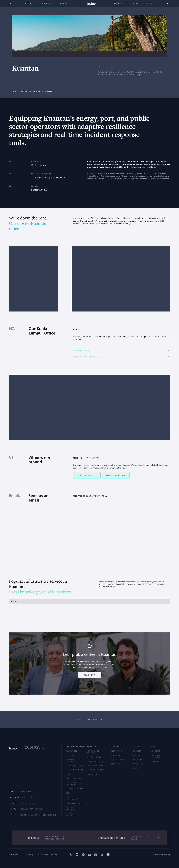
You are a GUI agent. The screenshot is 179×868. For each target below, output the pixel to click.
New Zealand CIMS (74, 803)
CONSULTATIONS (118, 760)
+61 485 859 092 (29, 797)
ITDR (68, 774)
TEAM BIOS (115, 755)
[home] (91, 3)
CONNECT (137, 751)
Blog (136, 3)
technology (121, 3)
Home (14, 91)
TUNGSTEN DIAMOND (96, 770)
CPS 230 (69, 793)
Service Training (74, 778)
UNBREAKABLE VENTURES (157, 756)
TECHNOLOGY (93, 774)
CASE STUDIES (117, 764)
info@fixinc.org (29, 803)
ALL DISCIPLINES (73, 755)
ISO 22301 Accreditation (72, 798)
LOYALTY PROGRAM (95, 766)
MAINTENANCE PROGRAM (93, 752)
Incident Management (72, 808)
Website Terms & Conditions (47, 855)
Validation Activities (71, 815)
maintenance (47, 3)
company (65, 3)
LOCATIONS (138, 755)
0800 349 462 (27, 792)
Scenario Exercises (75, 789)
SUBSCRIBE (156, 761)
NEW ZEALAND (139, 764)
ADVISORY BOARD (95, 757)
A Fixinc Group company (162, 855)
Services (29, 3)
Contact (149, 3)
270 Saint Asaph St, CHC (32, 809)
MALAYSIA (137, 768)
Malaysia (37, 91)
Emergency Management (72, 784)
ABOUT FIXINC (117, 751)
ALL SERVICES (72, 751)
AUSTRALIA (138, 760)
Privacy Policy (28, 855)
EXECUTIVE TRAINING (96, 761)
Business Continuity (71, 760)
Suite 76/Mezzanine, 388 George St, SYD (39, 815)
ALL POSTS (156, 751)
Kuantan (48, 91)
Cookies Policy (14, 855)
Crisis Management (75, 766)
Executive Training (75, 770)
